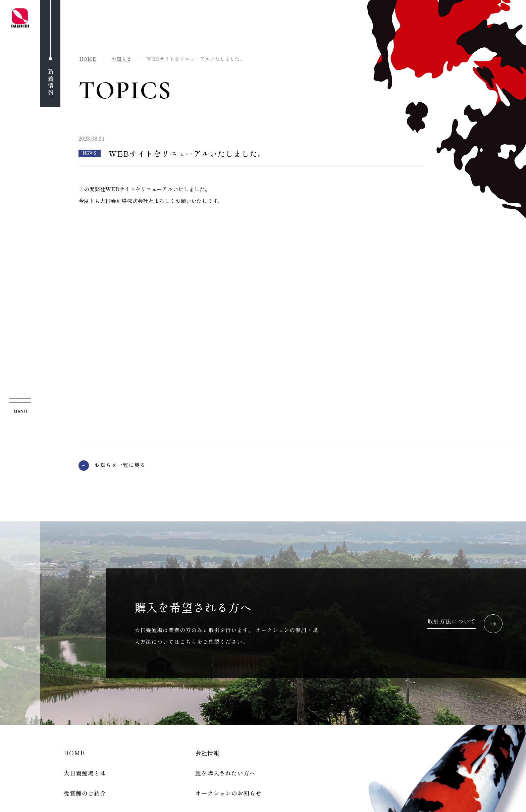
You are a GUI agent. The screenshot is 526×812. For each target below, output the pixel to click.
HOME (74, 753)
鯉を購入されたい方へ (225, 773)
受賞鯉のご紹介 (85, 793)
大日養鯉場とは (85, 773)
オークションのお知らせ (228, 793)
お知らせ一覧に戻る (120, 465)
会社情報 (207, 753)
